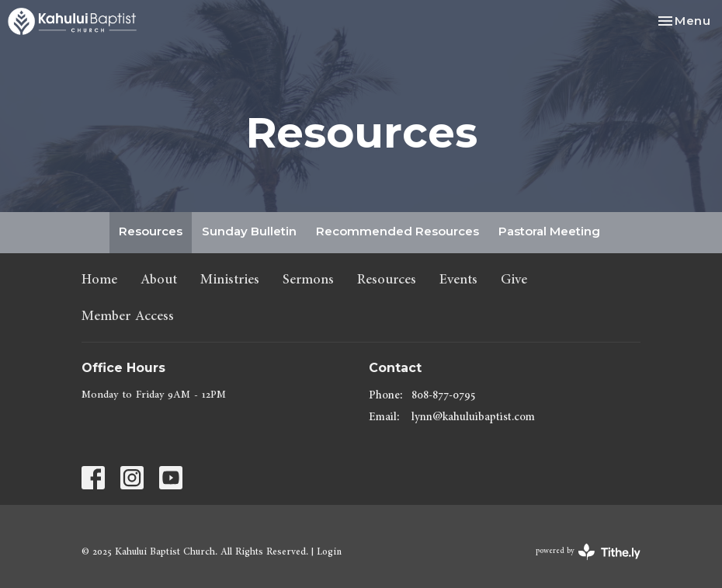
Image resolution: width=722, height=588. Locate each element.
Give (514, 279)
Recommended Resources (397, 231)
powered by (588, 552)
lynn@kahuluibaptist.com (473, 417)
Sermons (308, 279)
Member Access (128, 316)
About (159, 279)
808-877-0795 (443, 395)
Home (99, 279)
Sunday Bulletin (249, 231)
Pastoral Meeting (549, 231)
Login (329, 551)
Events (458, 279)
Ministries (230, 279)
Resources (151, 231)
